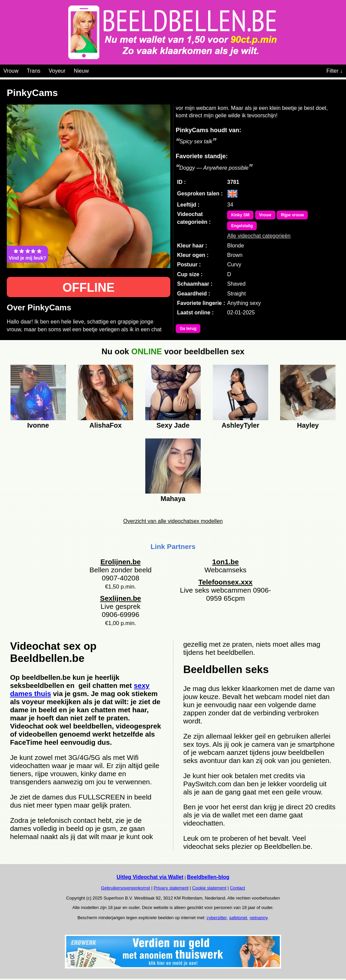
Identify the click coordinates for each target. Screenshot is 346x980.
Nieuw (81, 71)
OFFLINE (89, 288)
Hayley (308, 425)
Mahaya (173, 499)
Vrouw (11, 71)
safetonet (238, 918)
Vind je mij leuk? (27, 254)
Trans (33, 71)
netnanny (259, 918)
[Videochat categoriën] (94, 70)
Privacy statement (171, 888)
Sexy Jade (173, 425)
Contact (237, 888)
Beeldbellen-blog (208, 877)
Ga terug (188, 329)
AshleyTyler (241, 425)
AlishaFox (106, 425)
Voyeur (57, 71)
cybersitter (216, 918)
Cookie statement (209, 888)
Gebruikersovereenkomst (126, 888)
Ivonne (38, 425)
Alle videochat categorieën (259, 236)
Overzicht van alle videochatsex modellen (173, 521)
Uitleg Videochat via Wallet (150, 877)
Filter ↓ (335, 71)
